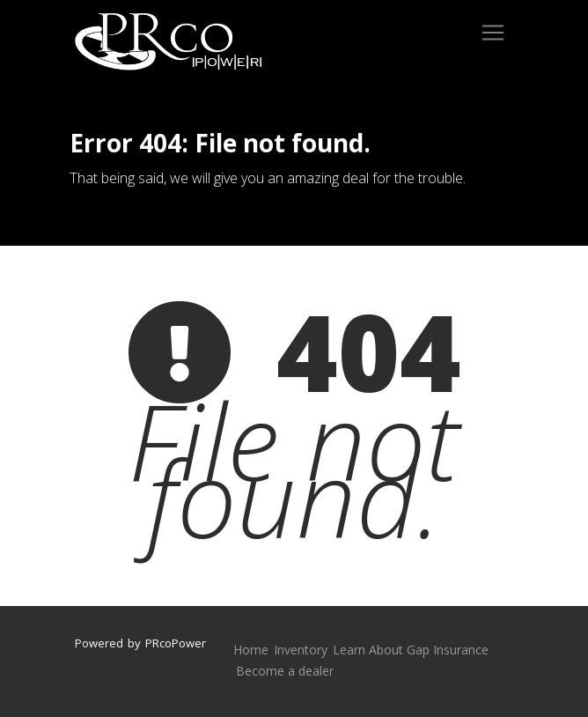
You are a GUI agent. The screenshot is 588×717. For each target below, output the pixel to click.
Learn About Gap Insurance (411, 650)
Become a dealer (285, 671)
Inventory (301, 650)
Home (251, 650)
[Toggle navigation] (493, 33)
